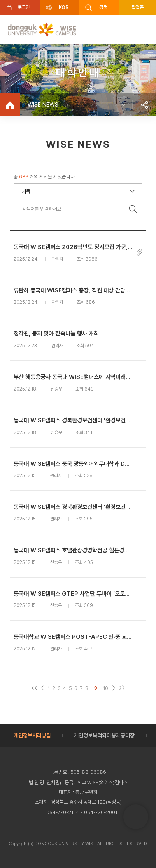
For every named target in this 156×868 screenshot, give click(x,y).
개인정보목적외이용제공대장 (104, 735)
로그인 (24, 7)
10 (106, 688)
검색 (103, 7)
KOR (63, 7)
